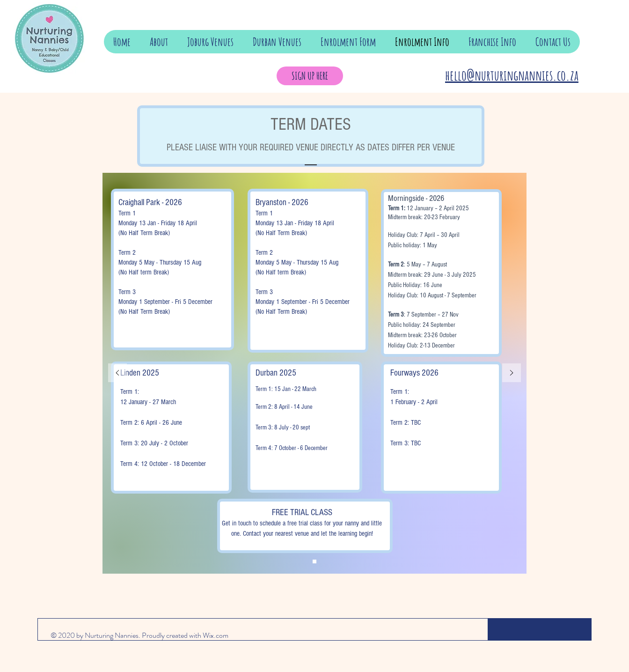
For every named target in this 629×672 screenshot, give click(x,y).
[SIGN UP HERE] (310, 76)
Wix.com (216, 635)
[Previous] (117, 373)
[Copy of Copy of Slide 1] (314, 561)
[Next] (512, 373)
